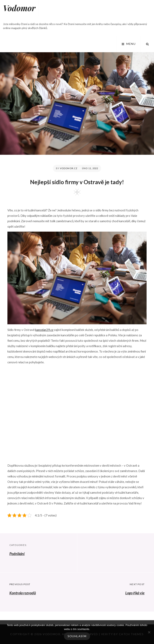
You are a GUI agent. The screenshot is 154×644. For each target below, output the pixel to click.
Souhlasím (77, 636)
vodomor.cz (69, 168)
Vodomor (19, 8)
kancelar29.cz (44, 330)
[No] (149, 632)
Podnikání (17, 554)
